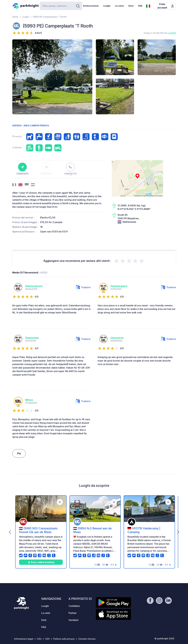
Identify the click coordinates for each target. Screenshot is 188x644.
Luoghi (107, 6)
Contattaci (74, 606)
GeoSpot (73, 620)
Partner (73, 613)
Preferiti (46, 169)
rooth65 (172, 33)
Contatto (70, 169)
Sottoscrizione (91, 6)
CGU (39, 639)
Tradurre (83, 287)
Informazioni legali (24, 639)
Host (131, 6)
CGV (47, 639)
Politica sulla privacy (64, 639)
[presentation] (10, 532)
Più (19, 453)
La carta (119, 6)
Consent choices (87, 639)
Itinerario (22, 169)
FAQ (140, 6)
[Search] (61, 6)
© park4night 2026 (164, 639)
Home (15, 17)
